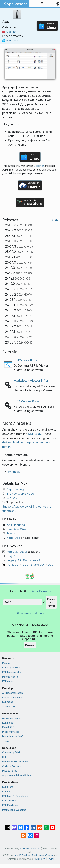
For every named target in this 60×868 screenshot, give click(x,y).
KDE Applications (11, 668)
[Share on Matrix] (8, 826)
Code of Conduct (12, 766)
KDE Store (8, 787)
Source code (9, 707)
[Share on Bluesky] (20, 826)
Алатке (9, 32)
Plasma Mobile (10, 677)
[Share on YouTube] (52, 826)
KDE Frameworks (12, 672)
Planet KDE (8, 727)
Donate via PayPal (51, 602)
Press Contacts (11, 732)
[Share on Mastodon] (14, 826)
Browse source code (20, 494)
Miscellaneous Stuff (13, 736)
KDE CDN (35, 434)
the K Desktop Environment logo (34, 855)
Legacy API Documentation (25, 560)
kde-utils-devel (17, 552)
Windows (10, 40)
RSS (53, 220)
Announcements (11, 718)
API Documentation (12, 693)
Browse (30, 645)
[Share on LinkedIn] (33, 826)
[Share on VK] (30, 834)
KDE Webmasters (30, 849)
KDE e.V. (7, 791)
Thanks (6, 741)
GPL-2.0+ (13, 498)
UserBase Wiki (16, 529)
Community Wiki (11, 752)
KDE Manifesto (10, 805)
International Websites (14, 810)
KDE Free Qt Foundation (15, 796)
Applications (14, 5)
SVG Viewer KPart (27, 401)
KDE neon (7, 681)
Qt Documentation (12, 697)
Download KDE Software (15, 762)
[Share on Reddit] (40, 826)
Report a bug (15, 489)
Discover (39, 166)
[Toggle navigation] (42, 4)
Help (5, 757)
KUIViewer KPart (26, 360)
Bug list (12, 556)
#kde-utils (13, 538)
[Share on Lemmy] (46, 826)
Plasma (6, 663)
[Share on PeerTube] (24, 834)
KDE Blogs (8, 723)
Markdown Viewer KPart (31, 381)
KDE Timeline (9, 801)
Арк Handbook (17, 525)
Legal (50, 859)
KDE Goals (8, 702)
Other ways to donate (30, 613)
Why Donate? (41, 591)
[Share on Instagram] (36, 834)
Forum (11, 533)
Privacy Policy (10, 771)
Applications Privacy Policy (17, 775)
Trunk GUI (13, 565)
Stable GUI (38, 565)
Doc (25, 565)
